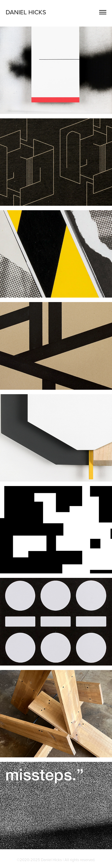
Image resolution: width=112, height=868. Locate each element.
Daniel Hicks (26, 12)
